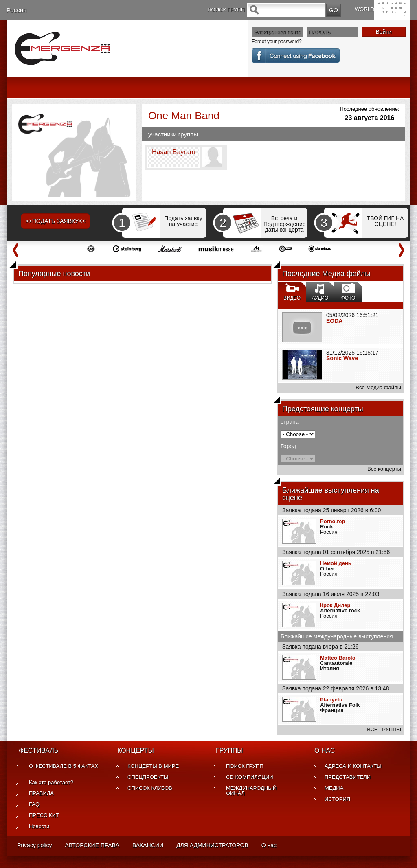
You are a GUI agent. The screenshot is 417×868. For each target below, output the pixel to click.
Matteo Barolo (338, 658)
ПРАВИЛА (41, 793)
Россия (16, 10)
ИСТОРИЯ (337, 799)
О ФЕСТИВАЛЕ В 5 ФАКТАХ (64, 769)
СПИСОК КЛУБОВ (150, 788)
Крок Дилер (335, 605)
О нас (269, 845)
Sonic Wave (342, 358)
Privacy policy (35, 845)
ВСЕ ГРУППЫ (384, 729)
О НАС (325, 751)
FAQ (34, 804)
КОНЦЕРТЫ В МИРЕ (153, 766)
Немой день (336, 563)
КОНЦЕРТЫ (136, 751)
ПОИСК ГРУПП (245, 766)
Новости (39, 826)
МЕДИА (334, 788)
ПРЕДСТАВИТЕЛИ (348, 777)
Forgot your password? (277, 42)
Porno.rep (333, 521)
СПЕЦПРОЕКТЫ (148, 777)
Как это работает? (51, 782)
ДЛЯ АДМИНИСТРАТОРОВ (212, 845)
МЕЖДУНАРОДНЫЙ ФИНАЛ (251, 791)
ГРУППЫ (229, 751)
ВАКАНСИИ (148, 845)
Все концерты (384, 469)
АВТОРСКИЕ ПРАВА (92, 845)
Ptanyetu (331, 700)
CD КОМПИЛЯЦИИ (250, 777)
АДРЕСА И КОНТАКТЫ (353, 766)
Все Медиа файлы (378, 387)
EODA (334, 321)
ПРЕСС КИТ (44, 815)
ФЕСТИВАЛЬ (38, 751)
